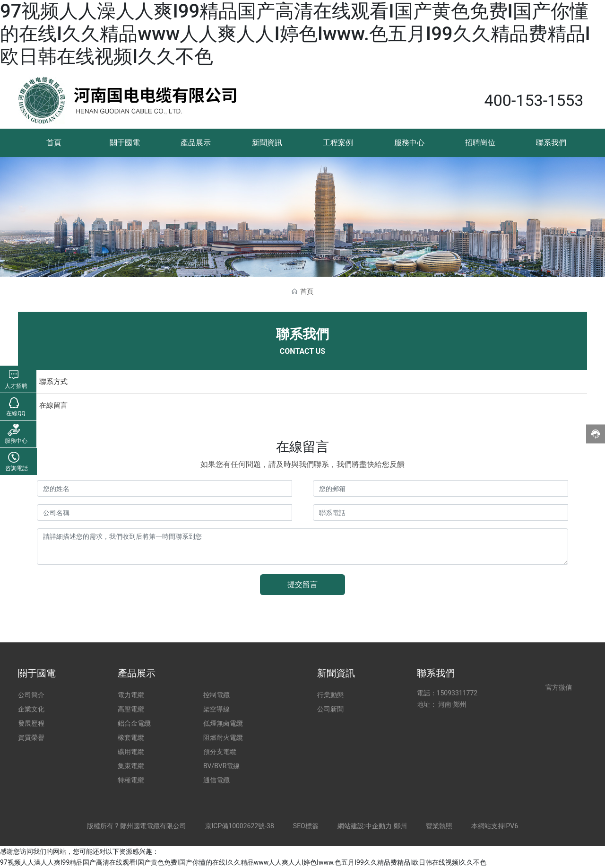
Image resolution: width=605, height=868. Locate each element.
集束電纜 (131, 766)
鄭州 (400, 826)
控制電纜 (216, 695)
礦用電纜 (131, 752)
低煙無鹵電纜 (223, 723)
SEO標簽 (306, 826)
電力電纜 (131, 695)
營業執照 (439, 826)
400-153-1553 (534, 100)
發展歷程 (31, 723)
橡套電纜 (131, 737)
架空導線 (216, 709)
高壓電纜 (131, 709)
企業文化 (31, 709)
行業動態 (330, 695)
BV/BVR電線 (221, 766)
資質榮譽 (31, 737)
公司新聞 (330, 709)
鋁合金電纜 (134, 723)
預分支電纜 (220, 752)
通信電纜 (216, 780)
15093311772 (457, 693)
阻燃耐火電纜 (223, 737)
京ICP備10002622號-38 (240, 826)
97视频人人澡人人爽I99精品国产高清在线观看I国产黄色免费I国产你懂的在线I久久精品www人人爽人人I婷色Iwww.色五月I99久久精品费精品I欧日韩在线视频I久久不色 (295, 34)
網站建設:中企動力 (365, 826)
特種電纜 (131, 780)
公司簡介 (31, 695)
